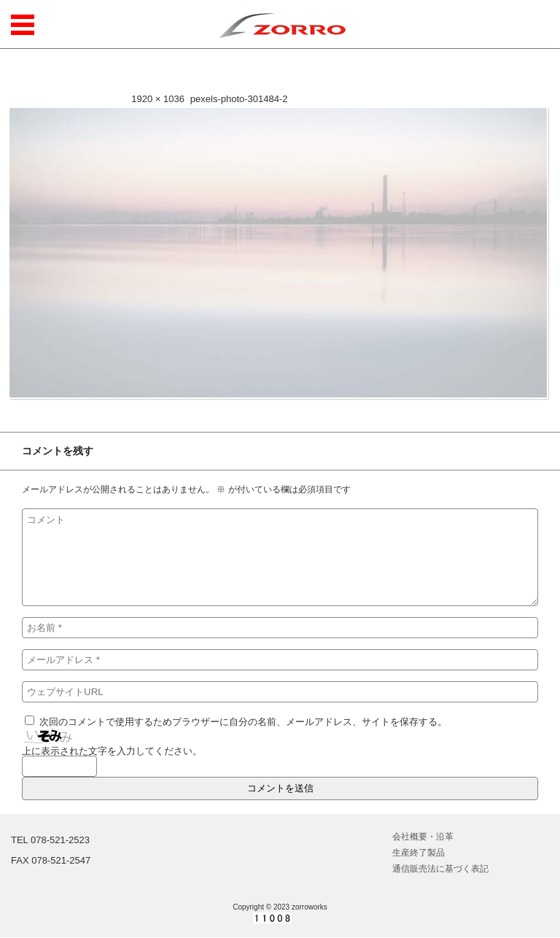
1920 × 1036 (158, 99)
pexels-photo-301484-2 (239, 99)
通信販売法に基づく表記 (440, 869)
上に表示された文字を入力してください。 (112, 751)
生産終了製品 (419, 853)
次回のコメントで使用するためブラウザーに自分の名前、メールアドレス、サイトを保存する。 (243, 722)
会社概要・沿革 (423, 837)
